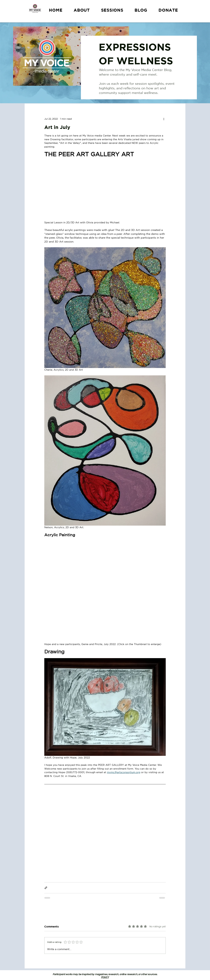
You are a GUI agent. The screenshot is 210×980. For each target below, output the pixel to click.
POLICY (105, 977)
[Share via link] (46, 888)
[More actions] (164, 119)
